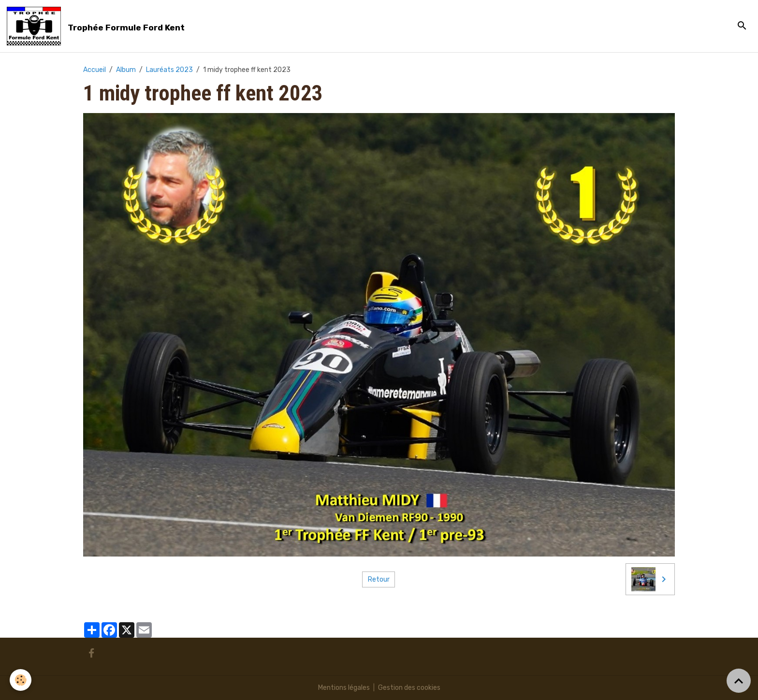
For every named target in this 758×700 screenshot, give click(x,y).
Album (126, 70)
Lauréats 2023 (169, 70)
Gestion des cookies (409, 688)
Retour (379, 579)
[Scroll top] (739, 681)
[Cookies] (21, 680)
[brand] (97, 26)
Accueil (95, 70)
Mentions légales (344, 688)
